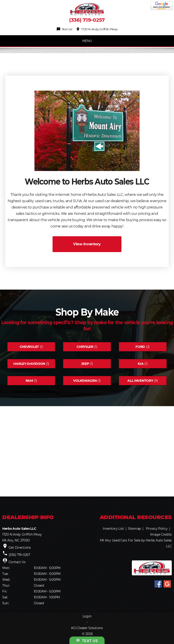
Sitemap (134, 529)
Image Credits (161, 534)
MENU (87, 41)
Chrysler (85, 347)
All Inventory (140, 381)
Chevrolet (29, 347)
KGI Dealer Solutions (87, 628)
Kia (141, 364)
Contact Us (17, 562)
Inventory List (113, 529)
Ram (29, 381)
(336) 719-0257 (87, 20)
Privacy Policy (157, 529)
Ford (140, 347)
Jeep (85, 364)
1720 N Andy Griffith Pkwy (97, 29)
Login (87, 616)
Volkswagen (85, 381)
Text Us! (64, 29)
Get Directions (20, 548)
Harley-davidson (29, 364)
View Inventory (87, 244)
